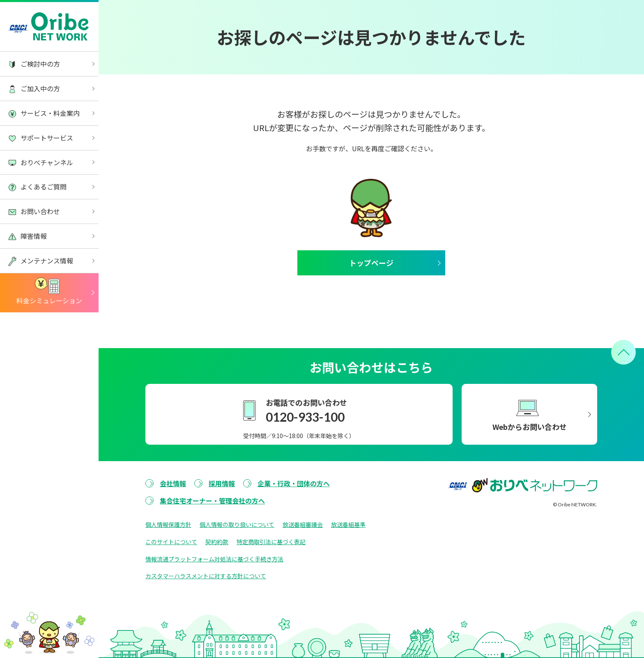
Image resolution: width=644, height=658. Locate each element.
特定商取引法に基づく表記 (271, 542)
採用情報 (222, 483)
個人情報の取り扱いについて (237, 524)
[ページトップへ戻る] (623, 352)
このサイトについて (171, 542)
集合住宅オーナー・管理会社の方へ (212, 501)
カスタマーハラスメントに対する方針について (206, 576)
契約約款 (217, 542)
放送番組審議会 (303, 524)
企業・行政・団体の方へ (294, 483)
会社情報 (173, 483)
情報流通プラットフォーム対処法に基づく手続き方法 (214, 559)
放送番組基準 (348, 524)
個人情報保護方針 (168, 524)
